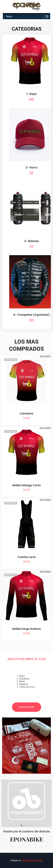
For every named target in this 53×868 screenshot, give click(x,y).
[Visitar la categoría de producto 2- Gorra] (26, 144)
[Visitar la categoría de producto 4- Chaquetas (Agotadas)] (26, 291)
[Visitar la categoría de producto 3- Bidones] (26, 217)
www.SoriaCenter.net (32, 860)
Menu (9, 16)
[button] (5, 801)
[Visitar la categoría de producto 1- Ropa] (26, 70)
